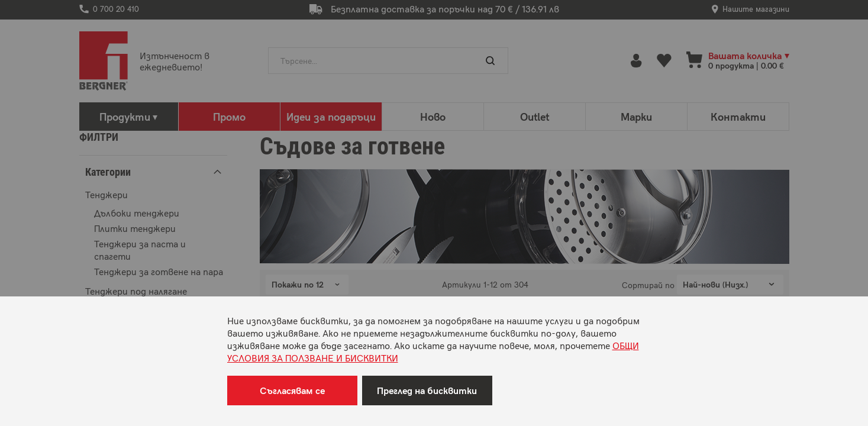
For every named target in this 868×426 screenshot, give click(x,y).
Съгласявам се (292, 390)
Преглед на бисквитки (427, 390)
